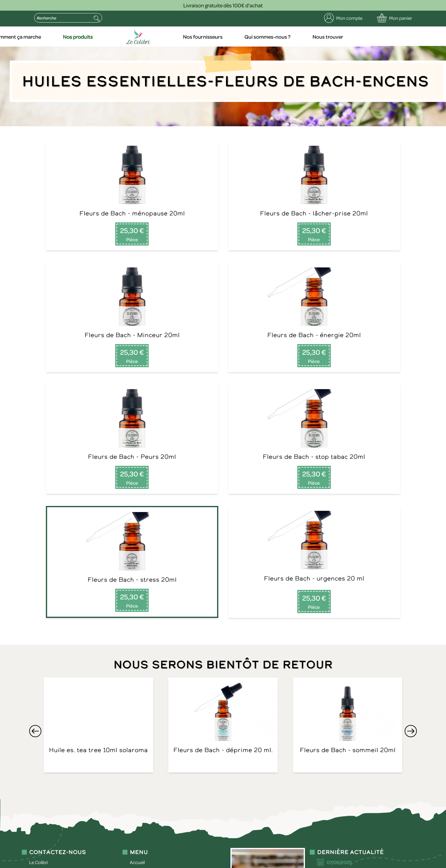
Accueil (43, 37)
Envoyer (144, 760)
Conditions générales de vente (229, 853)
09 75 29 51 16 (43, 658)
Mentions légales (114, 853)
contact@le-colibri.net (51, 810)
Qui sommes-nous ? (338, 37)
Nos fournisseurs (275, 37)
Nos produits (156, 37)
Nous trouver (396, 37)
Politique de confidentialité (165, 853)
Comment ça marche (96, 37)
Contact (138, 665)
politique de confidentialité (68, 824)
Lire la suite (335, 680)
